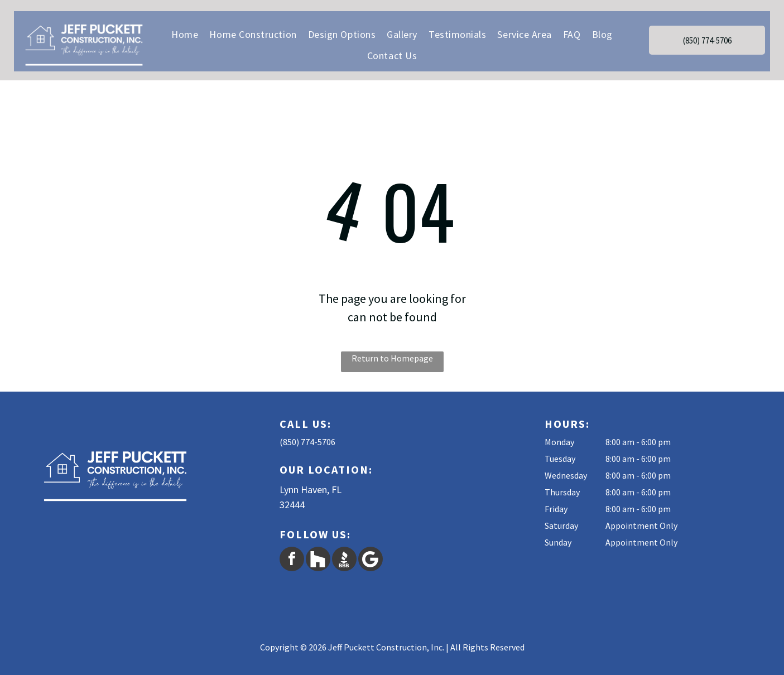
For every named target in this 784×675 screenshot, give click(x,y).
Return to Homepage (392, 358)
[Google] (371, 560)
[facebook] (292, 560)
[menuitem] (185, 34)
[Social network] (318, 560)
